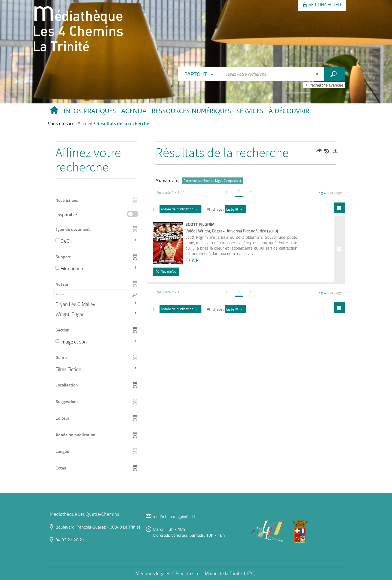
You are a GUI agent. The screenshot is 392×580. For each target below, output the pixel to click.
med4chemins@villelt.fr (175, 516)
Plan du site (187, 573)
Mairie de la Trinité (223, 573)
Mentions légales (153, 573)
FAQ (251, 573)
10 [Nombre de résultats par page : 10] (322, 193)
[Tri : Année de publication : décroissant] (180, 209)
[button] (90, 112)
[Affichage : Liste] (236, 209)
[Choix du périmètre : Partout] (200, 74)
